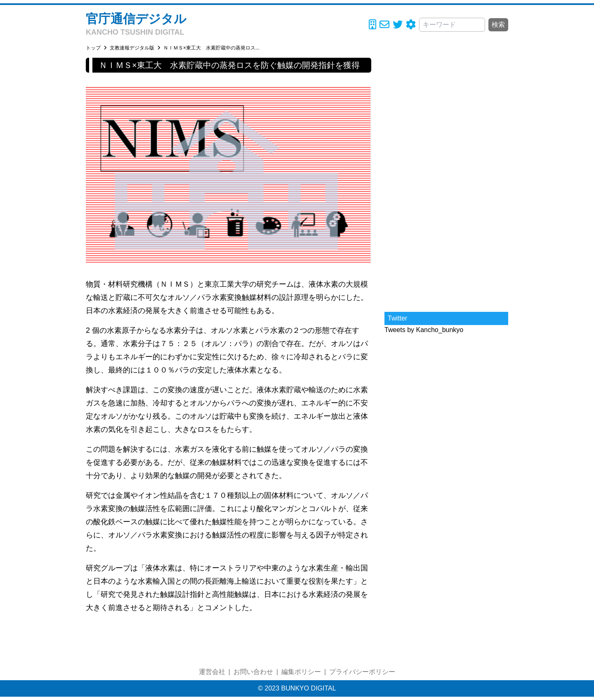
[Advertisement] (446, 181)
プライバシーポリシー (362, 672)
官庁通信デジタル (136, 19)
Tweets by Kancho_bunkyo (424, 330)
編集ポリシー (301, 672)
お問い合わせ (253, 672)
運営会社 (212, 672)
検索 (498, 25)
